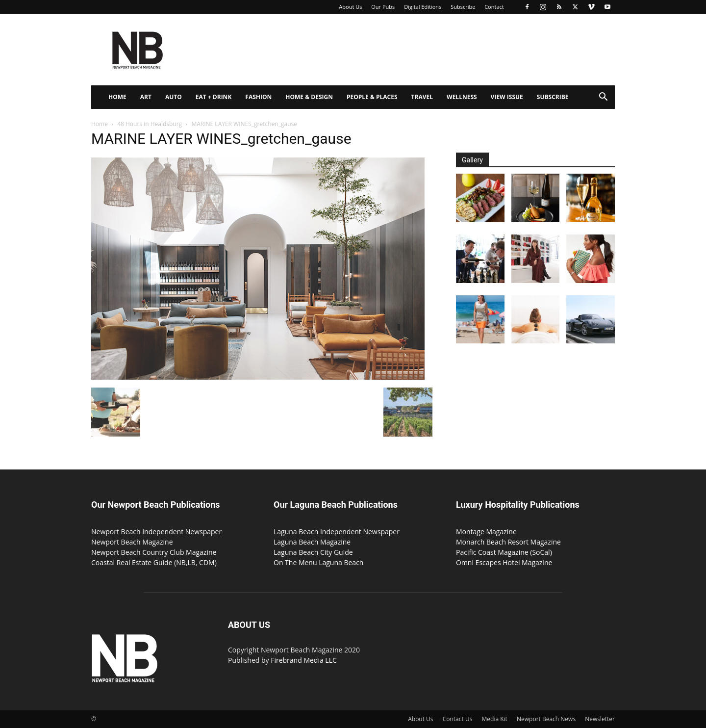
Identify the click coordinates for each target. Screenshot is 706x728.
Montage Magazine (486, 532)
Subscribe (463, 7)
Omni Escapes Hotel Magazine (504, 562)
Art (146, 97)
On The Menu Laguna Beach (318, 562)
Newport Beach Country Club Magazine (154, 552)
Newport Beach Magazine (132, 542)
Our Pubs (383, 7)
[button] (603, 98)
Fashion (258, 97)
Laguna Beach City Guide (313, 552)
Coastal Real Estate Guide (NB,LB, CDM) (154, 562)
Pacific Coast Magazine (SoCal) (504, 552)
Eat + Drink (214, 97)
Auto (174, 97)
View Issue (507, 97)
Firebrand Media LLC (304, 660)
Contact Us (458, 719)
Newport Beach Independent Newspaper (156, 532)
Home (117, 97)
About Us (350, 7)
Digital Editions (423, 7)
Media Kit (495, 719)
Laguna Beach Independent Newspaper (337, 532)
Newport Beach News (546, 719)
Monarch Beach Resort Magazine (508, 542)
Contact (494, 7)
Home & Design (309, 97)
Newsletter (600, 719)
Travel (422, 97)
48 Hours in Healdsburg (150, 124)
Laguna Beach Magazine (312, 542)
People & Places (372, 97)
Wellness (462, 97)
